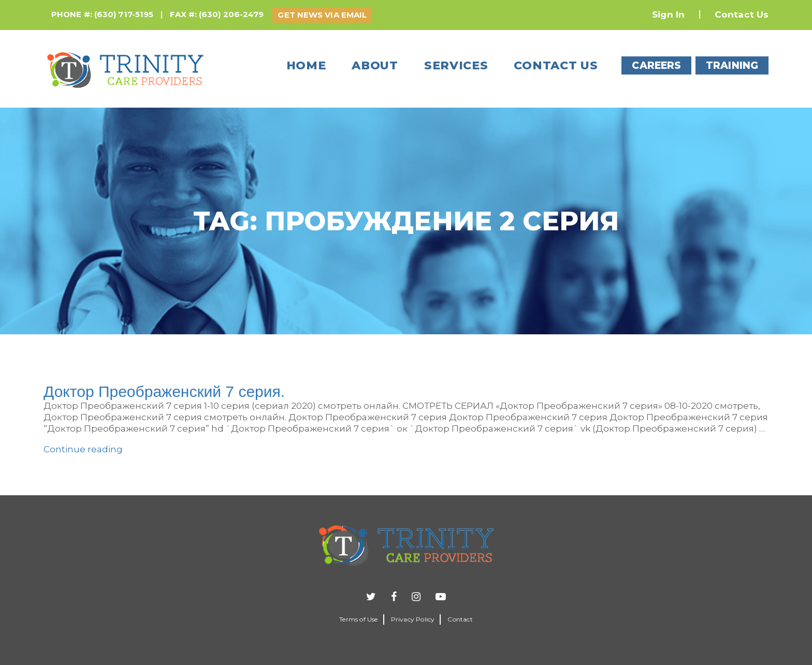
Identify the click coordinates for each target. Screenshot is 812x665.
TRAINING (732, 65)
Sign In (668, 14)
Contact (460, 619)
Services (456, 65)
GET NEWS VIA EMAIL (322, 15)
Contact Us (742, 14)
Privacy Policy (413, 619)
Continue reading (83, 449)
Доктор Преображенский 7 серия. (164, 391)
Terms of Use (358, 619)
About (375, 65)
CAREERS (656, 65)
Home (306, 65)
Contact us (556, 65)
